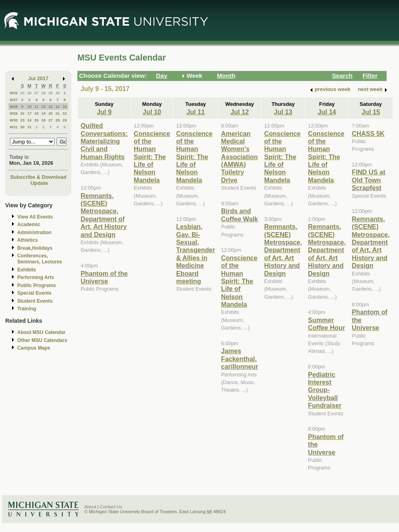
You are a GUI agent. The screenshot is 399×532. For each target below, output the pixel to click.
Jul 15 (371, 112)
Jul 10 (152, 112)
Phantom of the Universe (104, 277)
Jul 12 (240, 112)
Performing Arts (36, 277)
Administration (34, 233)
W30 (14, 120)
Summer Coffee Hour (326, 324)
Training (27, 309)
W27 (14, 100)
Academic (29, 225)
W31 (14, 127)
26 (29, 93)
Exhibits (27, 270)
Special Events (34, 293)
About (90, 507)
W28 (14, 106)
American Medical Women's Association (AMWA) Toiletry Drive (239, 157)
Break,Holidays (35, 248)
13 (51, 106)
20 (51, 113)
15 (65, 106)
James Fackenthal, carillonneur (239, 359)
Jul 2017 (38, 78)
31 (29, 127)
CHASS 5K (368, 134)
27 (36, 93)
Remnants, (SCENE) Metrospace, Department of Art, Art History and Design (104, 215)
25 (22, 93)
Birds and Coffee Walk (239, 215)
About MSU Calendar (41, 332)
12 (44, 106)
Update (39, 183)
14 (58, 106)
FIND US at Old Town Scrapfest (368, 180)
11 (36, 106)
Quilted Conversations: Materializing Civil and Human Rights (104, 141)
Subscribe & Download (38, 177)
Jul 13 (283, 112)
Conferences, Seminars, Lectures (40, 259)
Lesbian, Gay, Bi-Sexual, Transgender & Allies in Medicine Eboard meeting (195, 254)
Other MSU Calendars (42, 340)
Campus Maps (34, 348)
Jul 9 (104, 112)
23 (22, 120)
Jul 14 (327, 112)
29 (51, 93)
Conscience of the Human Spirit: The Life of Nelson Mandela (152, 157)
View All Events (35, 217)
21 (58, 113)
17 (29, 113)
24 (29, 120)
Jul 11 (196, 112)
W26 (14, 93)
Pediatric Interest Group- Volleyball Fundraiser (325, 390)
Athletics (27, 240)
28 (44, 93)
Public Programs (36, 285)
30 (58, 93)
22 (65, 113)
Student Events (35, 301)
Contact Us (111, 507)
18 (36, 113)
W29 (14, 113)
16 (22, 113)
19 (44, 113)
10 (29, 106)
